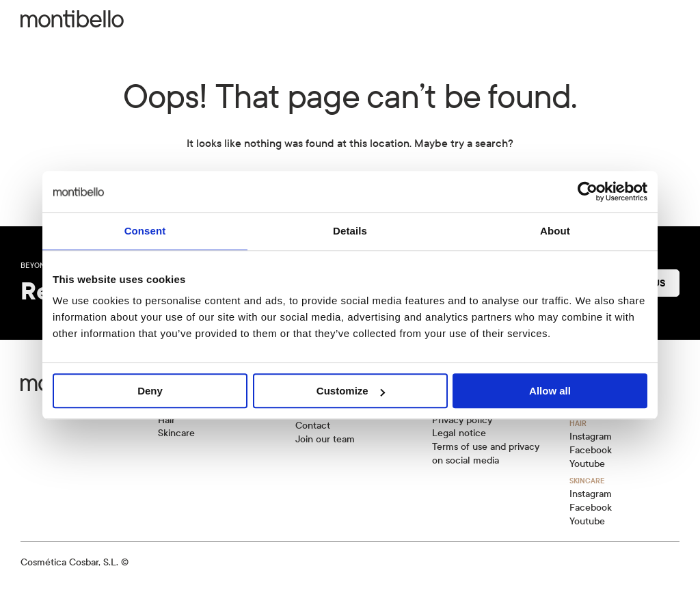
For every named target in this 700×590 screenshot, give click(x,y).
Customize (351, 391)
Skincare (176, 433)
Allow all (550, 391)
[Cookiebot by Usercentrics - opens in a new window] (588, 191)
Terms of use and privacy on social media (486, 454)
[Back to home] (72, 19)
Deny (150, 391)
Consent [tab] (145, 231)
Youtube (587, 464)
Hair (166, 420)
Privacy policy (462, 420)
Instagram (591, 437)
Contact (313, 426)
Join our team (325, 439)
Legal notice (459, 433)
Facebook (591, 450)
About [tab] (555, 231)
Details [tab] (350, 231)
